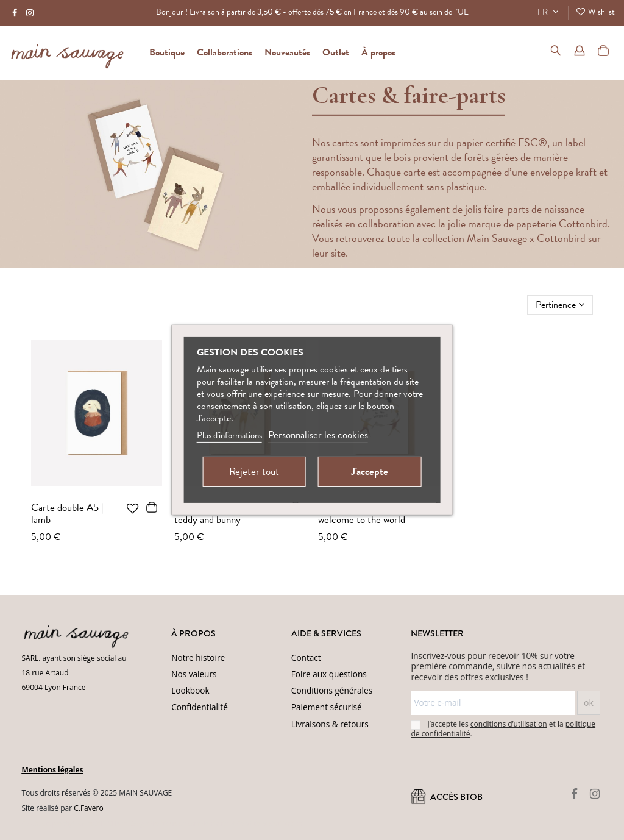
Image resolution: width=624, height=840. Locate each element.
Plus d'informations (229, 435)
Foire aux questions (329, 674)
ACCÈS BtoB (447, 797)
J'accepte (370, 472)
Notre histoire (198, 657)
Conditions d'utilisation (270, 824)
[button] (378, 52)
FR (549, 12)
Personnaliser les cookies (318, 435)
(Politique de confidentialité (189, 824)
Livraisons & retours (330, 724)
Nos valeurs (194, 674)
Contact (306, 657)
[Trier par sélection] (560, 305)
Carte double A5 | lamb (67, 514)
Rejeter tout (254, 472)
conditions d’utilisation (509, 724)
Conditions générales (332, 690)
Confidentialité (200, 707)
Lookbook (190, 690)
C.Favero (88, 808)
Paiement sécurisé (327, 707)
